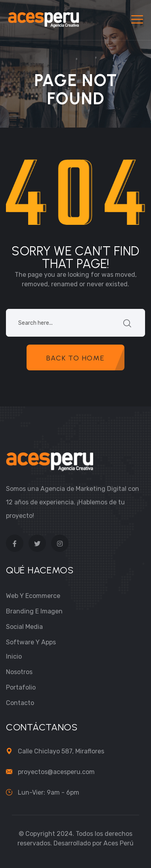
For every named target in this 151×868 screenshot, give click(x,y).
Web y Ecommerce (33, 596)
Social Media (24, 627)
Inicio (14, 656)
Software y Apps (31, 642)
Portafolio (21, 687)
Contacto (20, 703)
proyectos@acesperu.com (56, 772)
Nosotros (19, 672)
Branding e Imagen (34, 611)
